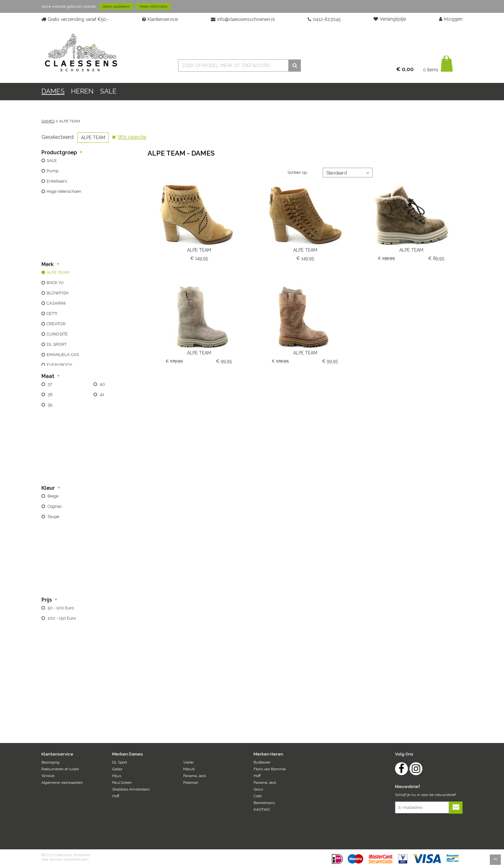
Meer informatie (153, 6)
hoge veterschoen (64, 191)
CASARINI (56, 303)
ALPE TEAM (58, 272)
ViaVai (188, 762)
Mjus (117, 776)
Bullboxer (262, 762)
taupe (53, 517)
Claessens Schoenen (81, 52)
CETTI (52, 313)
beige (53, 496)
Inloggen (451, 19)
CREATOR (56, 324)
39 (50, 405)
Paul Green (122, 783)
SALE (52, 161)
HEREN (82, 91)
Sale (108, 91)
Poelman (191, 783)
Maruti (189, 769)
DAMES (53, 91)
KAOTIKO (262, 810)
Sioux (258, 789)
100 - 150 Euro (61, 618)
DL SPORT (57, 344)
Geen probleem (116, 6)
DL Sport (120, 762)
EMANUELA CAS (63, 355)
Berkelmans (264, 803)
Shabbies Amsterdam (131, 789)
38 (50, 394)
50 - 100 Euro (60, 608)
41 (101, 394)
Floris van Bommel (270, 769)
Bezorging (50, 762)
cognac (54, 506)
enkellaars (57, 181)
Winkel (48, 776)
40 (102, 384)
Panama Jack (195, 776)
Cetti (258, 796)
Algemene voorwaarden (62, 783)
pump (53, 171)
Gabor (117, 769)
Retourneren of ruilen (60, 769)
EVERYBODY (59, 365)
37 (49, 384)
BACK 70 (55, 283)
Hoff (116, 796)
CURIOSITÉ (57, 334)
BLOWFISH (58, 293)
